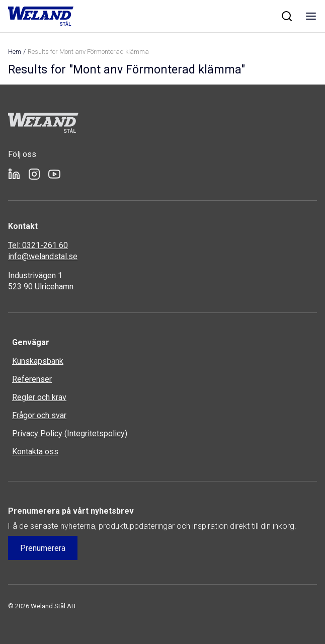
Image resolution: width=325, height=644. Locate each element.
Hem (15, 52)
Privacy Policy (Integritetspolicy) (70, 433)
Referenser (32, 379)
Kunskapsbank (38, 361)
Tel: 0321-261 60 (38, 245)
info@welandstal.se (43, 256)
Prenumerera (43, 548)
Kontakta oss (35, 452)
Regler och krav (39, 397)
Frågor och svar (39, 415)
